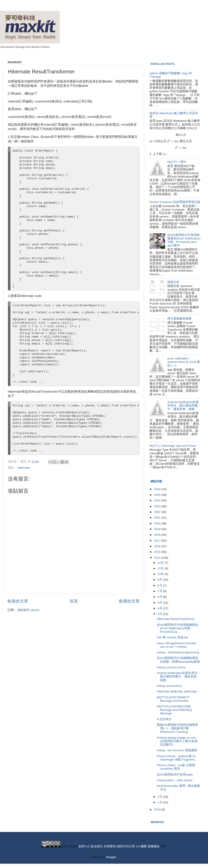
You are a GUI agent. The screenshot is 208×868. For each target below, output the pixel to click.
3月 (160, 614)
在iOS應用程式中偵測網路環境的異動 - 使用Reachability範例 (178, 660)
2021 (158, 518)
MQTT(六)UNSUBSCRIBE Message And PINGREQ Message (175, 710)
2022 (158, 512)
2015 (158, 552)
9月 (160, 580)
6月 (160, 597)
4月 (160, 608)
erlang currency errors (171, 667)
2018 (158, 535)
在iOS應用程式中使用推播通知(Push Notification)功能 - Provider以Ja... (178, 628)
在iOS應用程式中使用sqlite (175, 775)
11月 (161, 568)
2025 (158, 495)
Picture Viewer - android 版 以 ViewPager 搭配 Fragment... (177, 758)
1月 (160, 802)
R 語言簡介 (164, 719)
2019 (158, 529)
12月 (161, 563)
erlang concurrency (169, 686)
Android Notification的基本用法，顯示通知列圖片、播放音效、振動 (183, 406)
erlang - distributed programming (178, 652)
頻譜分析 (173, 282)
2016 (158, 546)
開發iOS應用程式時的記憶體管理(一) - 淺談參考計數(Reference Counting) (178, 728)
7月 (160, 591)
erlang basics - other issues (175, 780)
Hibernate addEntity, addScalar (177, 691)
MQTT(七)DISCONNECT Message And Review (173, 699)
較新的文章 (18, 601)
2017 (158, 541)
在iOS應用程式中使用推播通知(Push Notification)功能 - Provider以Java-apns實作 (184, 240)
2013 (158, 810)
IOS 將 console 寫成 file (172, 637)
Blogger (111, 857)
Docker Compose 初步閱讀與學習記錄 (175, 202)
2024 (158, 500)
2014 (158, 558)
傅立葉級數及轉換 (179, 319)
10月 (161, 574)
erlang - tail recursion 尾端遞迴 (177, 750)
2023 (158, 506)
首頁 (74, 601)
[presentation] (192, 128)
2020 (158, 523)
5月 (160, 603)
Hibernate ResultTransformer (176, 619)
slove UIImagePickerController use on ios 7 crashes (177, 645)
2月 (160, 797)
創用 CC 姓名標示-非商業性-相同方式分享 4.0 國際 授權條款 (119, 846)
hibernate (24, 468)
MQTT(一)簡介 (177, 162)
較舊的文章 (129, 601)
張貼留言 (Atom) (28, 610)
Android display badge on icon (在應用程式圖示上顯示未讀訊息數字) (177, 741)
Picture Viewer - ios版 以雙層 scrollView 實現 (176, 767)
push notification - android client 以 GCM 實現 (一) (184, 362)
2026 (158, 489)
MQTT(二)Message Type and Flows (173, 446)
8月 (160, 586)
